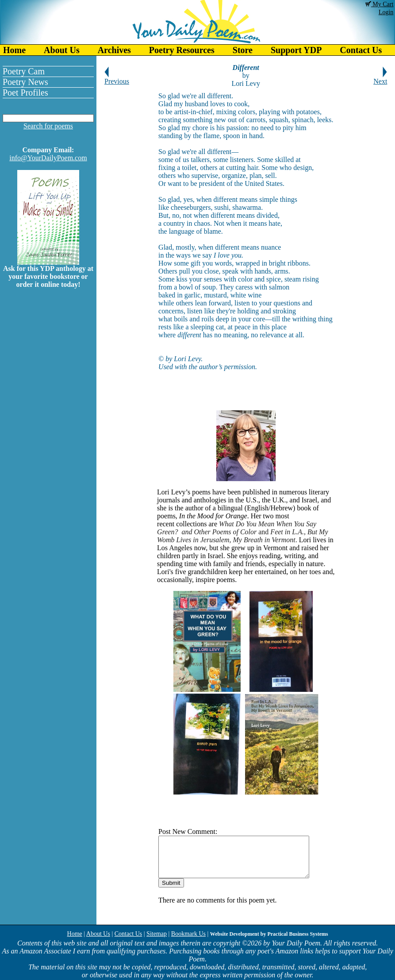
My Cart (380, 4)
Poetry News (25, 82)
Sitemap (157, 934)
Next (380, 78)
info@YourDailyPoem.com (48, 158)
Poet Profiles (25, 93)
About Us (62, 50)
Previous (117, 78)
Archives (114, 50)
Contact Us (128, 934)
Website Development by (269, 934)
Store (243, 50)
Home (14, 50)
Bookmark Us (188, 934)
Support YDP (296, 50)
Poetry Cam (24, 71)
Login (386, 12)
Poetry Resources (182, 50)
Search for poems (48, 126)
